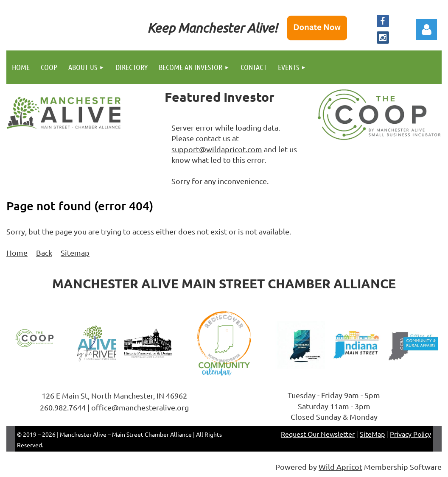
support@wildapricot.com (217, 149)
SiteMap (372, 434)
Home (17, 252)
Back (44, 252)
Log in (426, 30)
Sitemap (75, 252)
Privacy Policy (410, 434)
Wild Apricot (340, 467)
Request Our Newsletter (318, 434)
